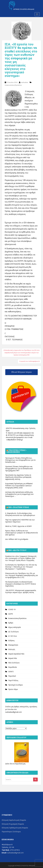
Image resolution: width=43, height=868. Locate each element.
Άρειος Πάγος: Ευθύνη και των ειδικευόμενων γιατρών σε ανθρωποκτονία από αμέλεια (21, 533)
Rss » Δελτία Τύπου (17, 550)
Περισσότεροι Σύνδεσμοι (11, 832)
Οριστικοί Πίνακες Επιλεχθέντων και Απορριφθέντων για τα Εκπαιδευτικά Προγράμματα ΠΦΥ (19, 469)
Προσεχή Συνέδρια (15, 685)
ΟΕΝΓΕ (11, 672)
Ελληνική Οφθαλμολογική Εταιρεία (15, 828)
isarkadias (24, 82)
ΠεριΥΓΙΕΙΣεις (13, 680)
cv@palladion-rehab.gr (15, 440)
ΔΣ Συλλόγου (14, 632)
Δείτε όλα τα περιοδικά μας (15, 764)
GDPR (10, 614)
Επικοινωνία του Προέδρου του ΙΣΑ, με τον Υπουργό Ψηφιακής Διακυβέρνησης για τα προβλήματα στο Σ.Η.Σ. (21, 575)
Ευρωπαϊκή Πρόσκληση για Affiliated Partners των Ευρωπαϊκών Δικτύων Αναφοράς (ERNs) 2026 (19, 486)
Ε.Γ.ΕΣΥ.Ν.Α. (13, 636)
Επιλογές (12, 649)
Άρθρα (11, 623)
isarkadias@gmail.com (14, 712)
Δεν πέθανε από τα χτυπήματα (17, 539)
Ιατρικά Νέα (13, 658)
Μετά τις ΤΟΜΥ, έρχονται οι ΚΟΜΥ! (18, 526)
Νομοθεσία (12, 667)
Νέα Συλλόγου (14, 663)
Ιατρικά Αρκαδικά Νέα (16, 654)
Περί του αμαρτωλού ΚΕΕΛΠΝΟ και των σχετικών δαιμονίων (20, 521)
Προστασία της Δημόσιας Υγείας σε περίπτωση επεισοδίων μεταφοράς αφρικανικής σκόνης (18, 477)
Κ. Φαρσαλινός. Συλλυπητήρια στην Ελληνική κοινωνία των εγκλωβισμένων (20, 514)
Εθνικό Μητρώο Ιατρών (22, 372)
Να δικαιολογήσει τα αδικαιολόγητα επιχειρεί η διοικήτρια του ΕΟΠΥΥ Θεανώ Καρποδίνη (21, 584)
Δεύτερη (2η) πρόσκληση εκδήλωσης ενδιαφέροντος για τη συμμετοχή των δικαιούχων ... (19, 494)
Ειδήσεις (11, 640)
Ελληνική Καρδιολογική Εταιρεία (14, 820)
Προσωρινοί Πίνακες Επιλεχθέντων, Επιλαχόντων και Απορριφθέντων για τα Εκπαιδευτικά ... (20, 460)
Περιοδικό (12, 676)
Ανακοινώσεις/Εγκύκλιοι (13, 85)
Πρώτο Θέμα (13, 689)
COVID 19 (12, 609)
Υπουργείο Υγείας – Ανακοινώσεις (17, 451)
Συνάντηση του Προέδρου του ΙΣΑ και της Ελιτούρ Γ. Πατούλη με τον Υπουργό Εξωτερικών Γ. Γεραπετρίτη (21, 567)
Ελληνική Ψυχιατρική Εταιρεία (13, 824)
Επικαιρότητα (13, 645)
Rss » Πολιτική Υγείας (19, 507)
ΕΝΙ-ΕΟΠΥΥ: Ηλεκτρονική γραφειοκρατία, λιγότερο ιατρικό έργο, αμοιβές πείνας (21, 591)
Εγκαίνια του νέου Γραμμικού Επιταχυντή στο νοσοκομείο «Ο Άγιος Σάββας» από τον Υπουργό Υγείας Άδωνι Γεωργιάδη (21, 558)
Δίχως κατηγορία (15, 627)
